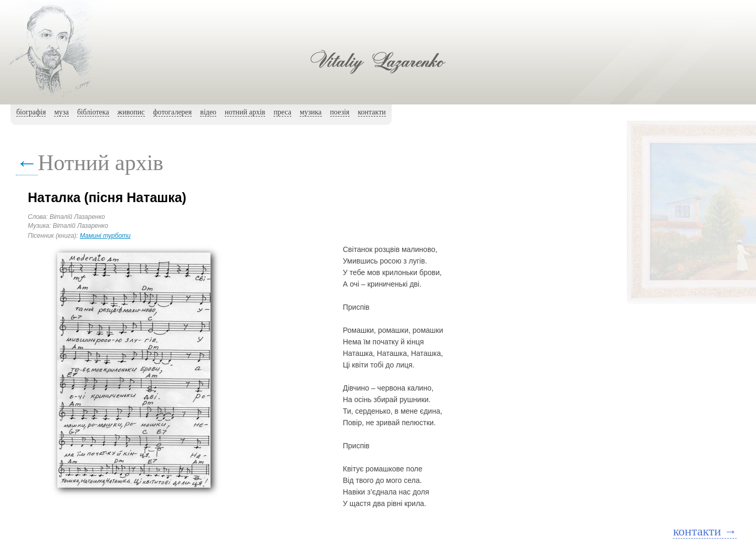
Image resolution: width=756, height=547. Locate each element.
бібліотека (93, 112)
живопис (131, 112)
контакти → (705, 531)
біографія (31, 112)
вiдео (208, 112)
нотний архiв (245, 112)
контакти (372, 112)
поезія (340, 112)
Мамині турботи (105, 236)
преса (282, 112)
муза (61, 112)
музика (311, 112)
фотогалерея (173, 112)
